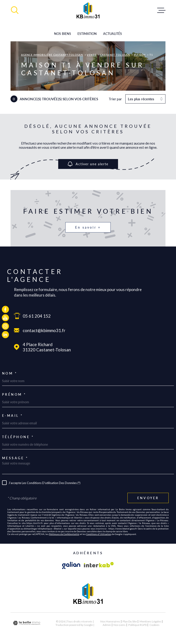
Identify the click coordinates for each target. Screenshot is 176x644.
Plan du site (130, 621)
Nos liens (120, 625)
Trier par (115, 99)
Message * (15, 458)
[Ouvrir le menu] (161, 10)
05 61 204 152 (37, 316)
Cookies (154, 625)
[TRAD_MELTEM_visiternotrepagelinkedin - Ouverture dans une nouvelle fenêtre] (5, 335)
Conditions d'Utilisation (99, 534)
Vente (92, 55)
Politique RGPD (138, 625)
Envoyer (148, 498)
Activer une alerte (88, 164)
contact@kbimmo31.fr (44, 330)
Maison (140, 55)
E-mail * (13, 416)
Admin (107, 625)
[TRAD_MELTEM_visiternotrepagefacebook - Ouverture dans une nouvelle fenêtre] (5, 309)
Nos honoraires (110, 621)
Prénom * (14, 395)
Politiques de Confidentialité (64, 534)
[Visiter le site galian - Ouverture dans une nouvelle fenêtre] (71, 566)
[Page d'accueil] (88, 10)
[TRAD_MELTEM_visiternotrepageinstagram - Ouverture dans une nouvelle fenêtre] (5, 326)
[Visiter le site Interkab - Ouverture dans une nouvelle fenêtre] (99, 566)
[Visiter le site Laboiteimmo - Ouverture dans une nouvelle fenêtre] (27, 623)
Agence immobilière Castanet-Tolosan (52, 55)
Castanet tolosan (115, 55)
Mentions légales (150, 621)
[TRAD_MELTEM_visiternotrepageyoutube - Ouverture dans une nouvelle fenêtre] (5, 318)
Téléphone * (18, 437)
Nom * (10, 373)
